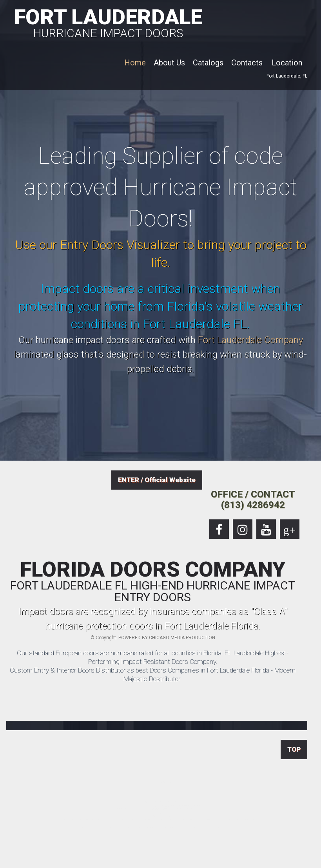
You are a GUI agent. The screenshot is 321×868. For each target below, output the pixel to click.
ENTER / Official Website (157, 480)
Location (287, 63)
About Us (169, 63)
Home (135, 63)
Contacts (247, 63)
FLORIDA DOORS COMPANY (153, 581)
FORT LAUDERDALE (108, 22)
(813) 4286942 (253, 505)
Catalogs (208, 63)
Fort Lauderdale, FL (287, 76)
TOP (294, 749)
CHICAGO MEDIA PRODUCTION (182, 638)
